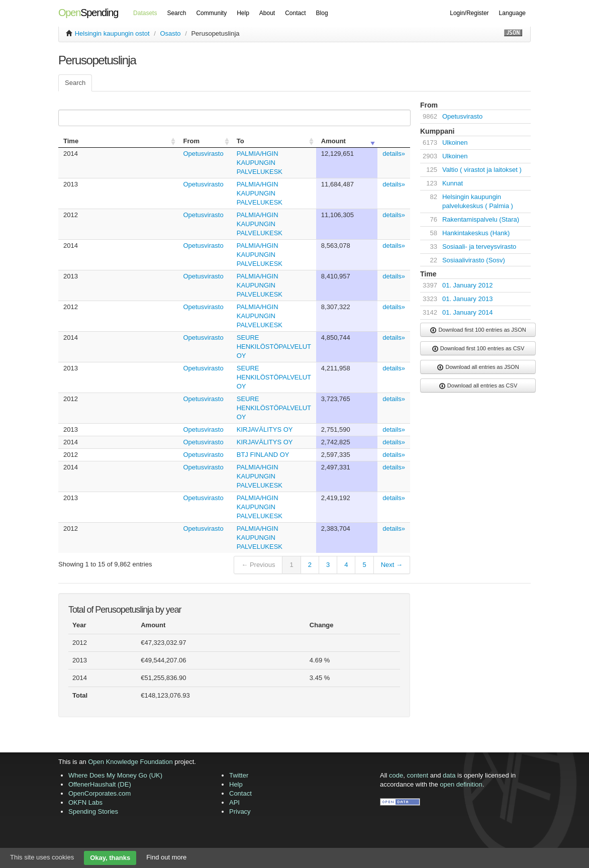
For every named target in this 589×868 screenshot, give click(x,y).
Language (512, 13)
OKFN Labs (85, 802)
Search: (232, 118)
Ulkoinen (455, 142)
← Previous (258, 565)
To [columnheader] (240, 141)
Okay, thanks (110, 858)
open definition (461, 784)
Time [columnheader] (71, 141)
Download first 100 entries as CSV (478, 349)
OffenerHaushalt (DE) (100, 784)
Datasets (145, 13)
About (267, 13)
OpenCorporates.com (100, 793)
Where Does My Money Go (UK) (115, 775)
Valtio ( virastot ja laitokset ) (482, 170)
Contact (295, 13)
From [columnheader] (191, 141)
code (396, 775)
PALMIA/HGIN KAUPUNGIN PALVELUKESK (260, 163)
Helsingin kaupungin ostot (112, 33)
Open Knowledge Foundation (130, 762)
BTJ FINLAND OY (263, 455)
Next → (392, 565)
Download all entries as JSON (478, 367)
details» (394, 154)
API (234, 802)
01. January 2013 (467, 299)
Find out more (166, 857)
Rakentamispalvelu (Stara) (481, 219)
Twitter (239, 775)
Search (176, 13)
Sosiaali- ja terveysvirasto (479, 247)
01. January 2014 (467, 312)
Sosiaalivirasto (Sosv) (474, 260)
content (418, 775)
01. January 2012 (467, 285)
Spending (88, 13)
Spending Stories (93, 811)
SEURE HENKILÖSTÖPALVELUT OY (274, 347)
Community (211, 13)
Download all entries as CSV (478, 386)
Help (243, 13)
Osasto (170, 33)
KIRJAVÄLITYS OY (265, 429)
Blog (322, 13)
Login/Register (469, 13)
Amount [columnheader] (333, 141)
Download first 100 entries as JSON (478, 330)
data (449, 775)
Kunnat (453, 183)
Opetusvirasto (203, 154)
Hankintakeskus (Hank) (476, 233)
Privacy (240, 811)
